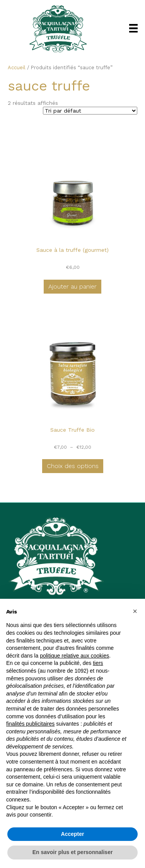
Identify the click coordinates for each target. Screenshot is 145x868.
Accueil (17, 67)
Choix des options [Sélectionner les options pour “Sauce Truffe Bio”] (73, 466)
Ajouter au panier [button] (72, 286)
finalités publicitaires (30, 724)
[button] (135, 611)
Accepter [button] (73, 834)
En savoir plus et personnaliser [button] (73, 852)
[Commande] (90, 111)
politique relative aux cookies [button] (74, 656)
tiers (98, 663)
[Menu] (133, 28)
